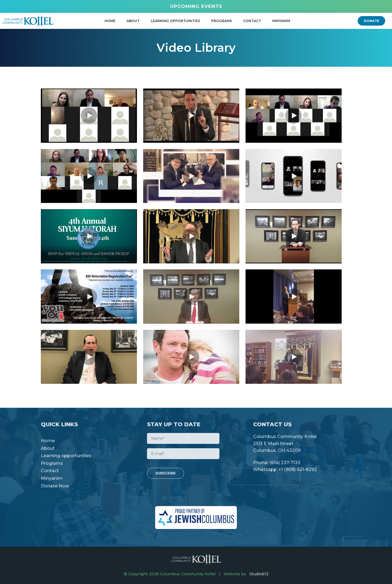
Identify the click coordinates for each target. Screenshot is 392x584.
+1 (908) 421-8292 (298, 473)
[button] (371, 21)
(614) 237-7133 (285, 466)
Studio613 (259, 574)
